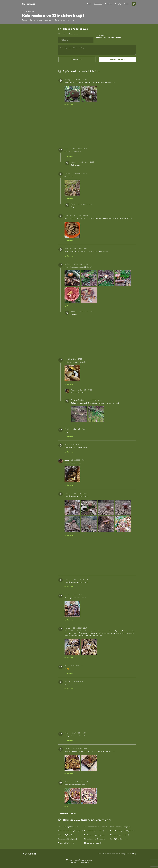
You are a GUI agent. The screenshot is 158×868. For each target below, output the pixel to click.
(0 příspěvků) (68, 827)
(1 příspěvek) (93, 843)
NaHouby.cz (29, 4)
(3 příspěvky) (68, 839)
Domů (89, 4)
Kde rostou (98, 4)
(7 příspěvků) (71, 831)
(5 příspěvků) (96, 827)
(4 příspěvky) (119, 835)
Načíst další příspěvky (68, 814)
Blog (134, 854)
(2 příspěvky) (69, 835)
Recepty (118, 4)
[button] (77, 59)
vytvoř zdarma (116, 38)
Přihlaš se (99, 38)
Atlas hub (108, 4)
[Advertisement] (38, 60)
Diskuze (127, 4)
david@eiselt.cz (85, 862)
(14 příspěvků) (123, 831)
